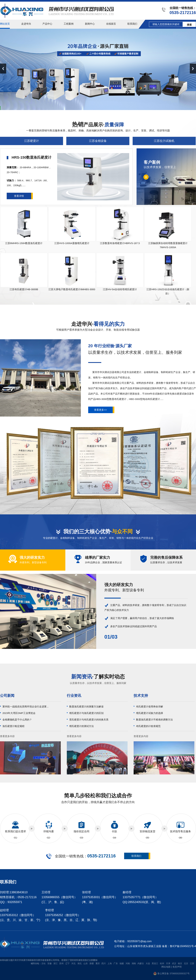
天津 (168, 963)
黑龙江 (155, 963)
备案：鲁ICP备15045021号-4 (179, 946)
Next (193, 69)
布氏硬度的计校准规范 (148, 726)
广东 (116, 963)
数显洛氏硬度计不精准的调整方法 (154, 720)
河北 (73, 963)
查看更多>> (100, 410)
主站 (43, 963)
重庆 (98, 963)
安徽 (49, 963)
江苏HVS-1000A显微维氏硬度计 (72, 243)
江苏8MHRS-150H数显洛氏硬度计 (24, 243)
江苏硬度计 (32, 141)
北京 (186, 963)
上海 (110, 963)
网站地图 (166, 967)
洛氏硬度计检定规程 (13, 726)
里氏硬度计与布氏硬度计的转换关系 (89, 720)
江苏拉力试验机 (164, 141)
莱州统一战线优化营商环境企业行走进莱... (26, 707)
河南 (128, 963)
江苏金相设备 (98, 141)
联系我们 (136, 856)
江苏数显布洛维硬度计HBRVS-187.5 (120, 243)
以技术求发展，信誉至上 (166, 164)
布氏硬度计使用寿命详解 (150, 707)
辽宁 (67, 963)
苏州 (61, 963)
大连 (148, 963)
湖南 (134, 963)
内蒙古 (141, 963)
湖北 (80, 963)
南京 (180, 963)
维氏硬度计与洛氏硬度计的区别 (86, 713)
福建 (122, 963)
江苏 (192, 963)
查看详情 (19, 196)
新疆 (92, 963)
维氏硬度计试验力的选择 (150, 713)
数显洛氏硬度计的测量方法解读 (86, 707)
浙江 (56, 963)
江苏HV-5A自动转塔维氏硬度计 (120, 289)
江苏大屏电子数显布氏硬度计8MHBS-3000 (72, 289)
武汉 (174, 963)
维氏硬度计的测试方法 (82, 726)
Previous (3, 69)
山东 (86, 963)
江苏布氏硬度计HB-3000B (24, 289)
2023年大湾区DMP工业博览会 (19, 713)
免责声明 (177, 967)
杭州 (162, 963)
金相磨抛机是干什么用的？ (17, 720)
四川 (104, 963)
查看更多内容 (7, 736)
